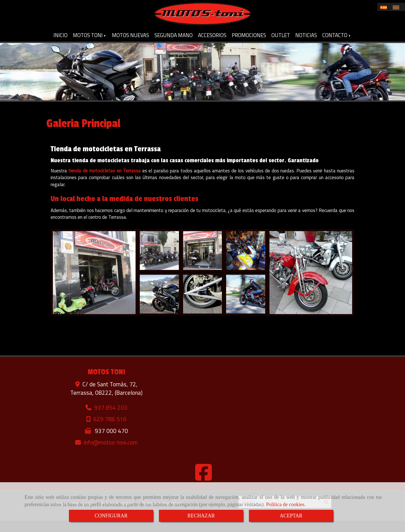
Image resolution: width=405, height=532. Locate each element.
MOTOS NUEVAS (130, 47)
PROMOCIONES (249, 47)
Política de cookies (285, 504)
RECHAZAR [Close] (201, 516)
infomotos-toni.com (111, 454)
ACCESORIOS (212, 47)
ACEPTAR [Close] (291, 516)
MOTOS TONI (90, 47)
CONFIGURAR (111, 516)
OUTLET (281, 47)
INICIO (60, 47)
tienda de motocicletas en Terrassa (104, 182)
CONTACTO (337, 47)
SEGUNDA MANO (174, 47)
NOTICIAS (306, 47)
